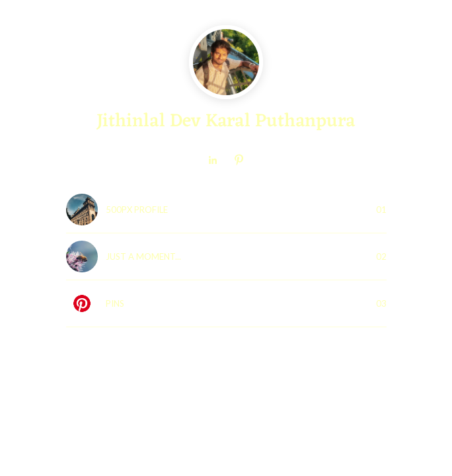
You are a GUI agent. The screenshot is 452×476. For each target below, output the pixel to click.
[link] (213, 160)
